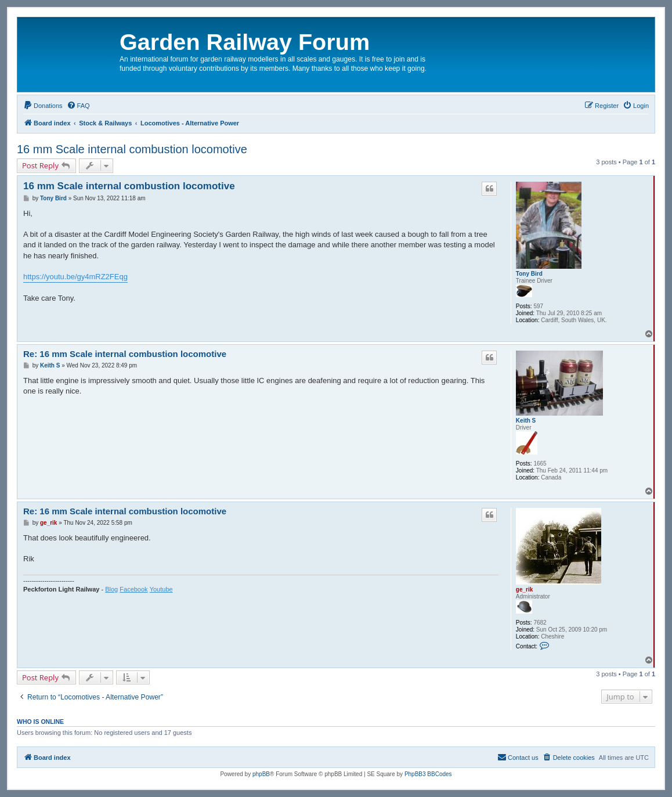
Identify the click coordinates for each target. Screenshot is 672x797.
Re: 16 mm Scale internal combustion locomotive (125, 354)
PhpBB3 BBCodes (428, 774)
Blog (111, 589)
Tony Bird (529, 274)
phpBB (261, 774)
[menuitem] (43, 106)
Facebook (133, 589)
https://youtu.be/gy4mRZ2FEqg (75, 277)
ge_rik (524, 589)
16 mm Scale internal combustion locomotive (132, 149)
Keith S (526, 421)
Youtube (161, 589)
